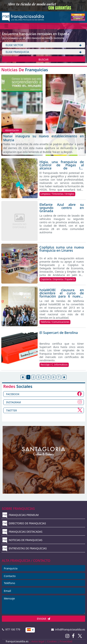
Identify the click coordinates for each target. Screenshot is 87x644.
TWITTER (12, 410)
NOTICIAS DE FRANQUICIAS (22, 540)
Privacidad (66, 641)
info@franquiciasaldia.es (68, 629)
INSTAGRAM (14, 402)
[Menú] (6, 26)
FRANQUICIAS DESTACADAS (22, 532)
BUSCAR (44, 59)
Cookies (52, 641)
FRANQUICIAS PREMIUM (20, 515)
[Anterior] (23, 377)
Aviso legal (38, 641)
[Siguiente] (64, 377)
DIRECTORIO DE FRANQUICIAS (24, 523)
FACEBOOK (13, 394)
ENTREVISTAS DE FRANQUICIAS (25, 548)
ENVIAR (43, 619)
